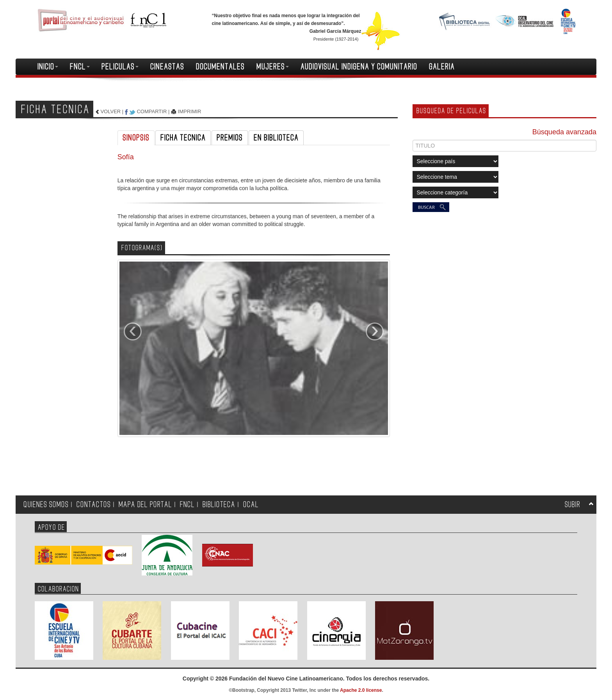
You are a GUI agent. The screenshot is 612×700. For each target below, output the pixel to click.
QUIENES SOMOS (46, 505)
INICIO (48, 67)
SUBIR (573, 505)
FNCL (80, 67)
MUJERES (273, 67)
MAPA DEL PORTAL (145, 505)
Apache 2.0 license (361, 690)
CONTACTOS (94, 505)
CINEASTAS (167, 67)
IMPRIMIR (190, 111)
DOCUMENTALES (220, 67)
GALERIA (442, 67)
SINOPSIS (136, 138)
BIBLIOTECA (219, 505)
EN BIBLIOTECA (276, 138)
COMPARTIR (152, 111)
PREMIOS (230, 138)
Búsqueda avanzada (564, 132)
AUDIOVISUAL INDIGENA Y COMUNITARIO (359, 67)
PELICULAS (120, 67)
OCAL (251, 505)
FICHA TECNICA (183, 138)
